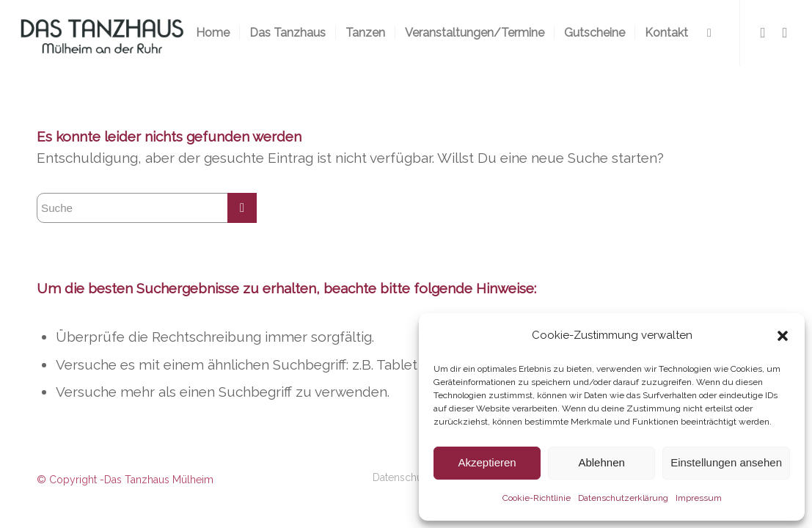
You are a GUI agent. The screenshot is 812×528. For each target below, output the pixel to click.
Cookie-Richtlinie (537, 498)
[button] (783, 336)
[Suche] (709, 33)
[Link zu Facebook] (763, 32)
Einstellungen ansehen (726, 462)
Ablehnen (601, 462)
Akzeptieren (487, 462)
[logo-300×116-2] (102, 33)
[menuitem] (213, 33)
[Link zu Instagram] (785, 32)
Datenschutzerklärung (623, 498)
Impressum (699, 498)
